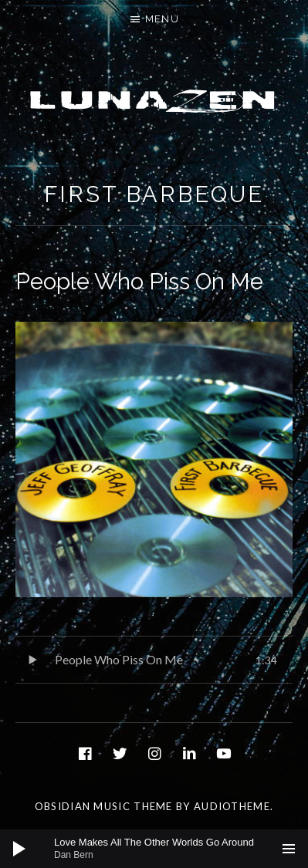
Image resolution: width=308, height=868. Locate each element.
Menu (162, 19)
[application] (154, 849)
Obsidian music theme (104, 806)
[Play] (19, 849)
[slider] (162, 849)
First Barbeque (154, 194)
